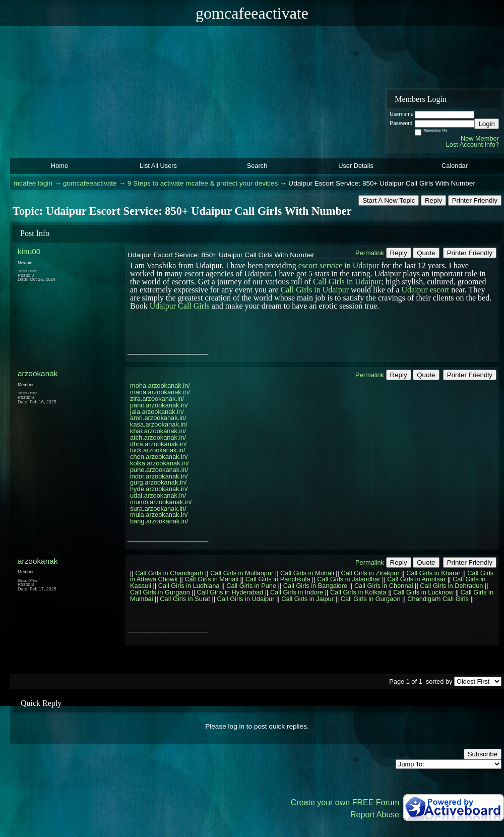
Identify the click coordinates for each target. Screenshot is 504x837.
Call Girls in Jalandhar (349, 579)
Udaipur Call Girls (180, 306)
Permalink (370, 253)
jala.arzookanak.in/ (157, 412)
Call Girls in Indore (297, 592)
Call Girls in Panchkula (278, 579)
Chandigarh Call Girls (438, 599)
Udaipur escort (426, 290)
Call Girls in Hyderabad (230, 592)
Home (59, 166)
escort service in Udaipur (339, 265)
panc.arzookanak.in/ (159, 405)
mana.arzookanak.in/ (160, 392)
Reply (433, 200)
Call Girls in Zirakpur (370, 573)
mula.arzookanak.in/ (159, 515)
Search (257, 166)
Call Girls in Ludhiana (189, 586)
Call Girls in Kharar (433, 573)
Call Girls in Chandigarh (169, 573)
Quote (426, 253)
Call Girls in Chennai (384, 586)
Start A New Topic (389, 200)
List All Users (158, 166)
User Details (356, 166)
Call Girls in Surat (185, 599)
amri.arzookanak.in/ (158, 418)
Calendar (455, 166)
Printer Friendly (475, 200)
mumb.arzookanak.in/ (161, 502)
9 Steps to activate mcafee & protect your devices (203, 183)
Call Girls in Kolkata (358, 592)
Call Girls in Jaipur (307, 599)
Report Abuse (375, 815)
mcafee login (33, 183)
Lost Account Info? (472, 144)
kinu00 (29, 251)
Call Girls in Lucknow (423, 592)
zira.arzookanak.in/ (157, 399)
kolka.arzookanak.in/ (160, 463)
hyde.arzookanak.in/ (159, 489)
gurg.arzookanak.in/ (158, 482)
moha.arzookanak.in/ (160, 385)
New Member (480, 138)
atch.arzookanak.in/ (158, 437)
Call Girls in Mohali (307, 573)
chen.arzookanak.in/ (159, 457)
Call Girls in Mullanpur (242, 573)
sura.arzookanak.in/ (158, 509)
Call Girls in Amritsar (416, 579)
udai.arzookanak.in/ (158, 495)
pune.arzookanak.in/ (159, 470)
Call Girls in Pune (251, 586)
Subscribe (483, 754)
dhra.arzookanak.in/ (158, 444)
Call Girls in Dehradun (451, 586)
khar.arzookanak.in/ (158, 431)
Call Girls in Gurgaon (160, 592)
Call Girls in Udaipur (347, 282)
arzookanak (38, 373)
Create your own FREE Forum (345, 802)
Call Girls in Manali (211, 579)
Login (487, 124)
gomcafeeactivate (90, 183)
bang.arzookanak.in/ (159, 521)
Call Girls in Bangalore (315, 586)
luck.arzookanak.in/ (158, 450)
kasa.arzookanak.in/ (159, 424)
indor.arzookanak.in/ (159, 476)
